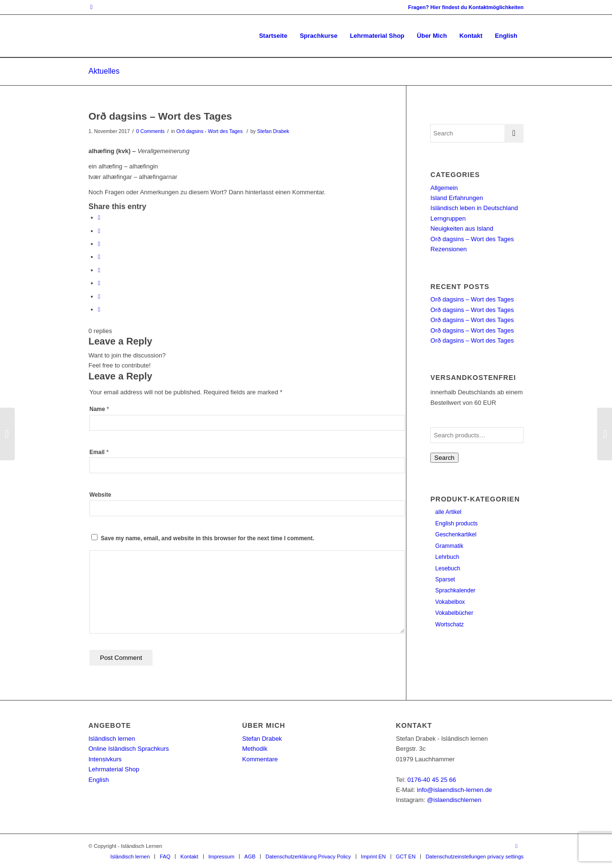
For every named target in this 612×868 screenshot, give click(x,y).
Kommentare (260, 759)
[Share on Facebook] (99, 217)
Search (444, 458)
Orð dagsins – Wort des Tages (160, 116)
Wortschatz (449, 624)
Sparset (445, 579)
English (99, 780)
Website (100, 495)
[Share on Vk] (99, 283)
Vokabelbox (450, 602)
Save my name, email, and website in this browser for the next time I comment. (208, 538)
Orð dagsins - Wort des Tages (210, 131)
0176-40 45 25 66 (432, 780)
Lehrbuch (447, 557)
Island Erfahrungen (457, 198)
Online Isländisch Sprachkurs (129, 749)
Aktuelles (104, 71)
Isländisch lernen (112, 739)
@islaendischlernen (454, 800)
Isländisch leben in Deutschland (474, 208)
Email (99, 452)
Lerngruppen (448, 218)
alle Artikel (448, 512)
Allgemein (444, 188)
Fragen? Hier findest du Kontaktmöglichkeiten (466, 7)
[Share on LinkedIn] (99, 257)
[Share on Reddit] (99, 296)
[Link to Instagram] (91, 7)
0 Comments (151, 131)
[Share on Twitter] (99, 231)
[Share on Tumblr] (99, 270)
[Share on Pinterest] (99, 244)
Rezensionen (448, 249)
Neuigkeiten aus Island (462, 228)
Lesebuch (448, 568)
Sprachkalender (455, 590)
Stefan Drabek (273, 131)
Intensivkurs (105, 759)
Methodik (255, 749)
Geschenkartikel (456, 534)
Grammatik (449, 546)
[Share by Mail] (99, 309)
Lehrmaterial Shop (114, 769)
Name (99, 409)
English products (456, 523)
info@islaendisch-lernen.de (454, 790)
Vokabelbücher (454, 613)
